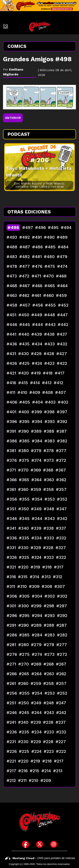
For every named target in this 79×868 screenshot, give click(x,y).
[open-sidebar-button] (6, 26)
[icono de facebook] (25, 844)
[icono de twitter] (40, 844)
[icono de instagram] (54, 844)
